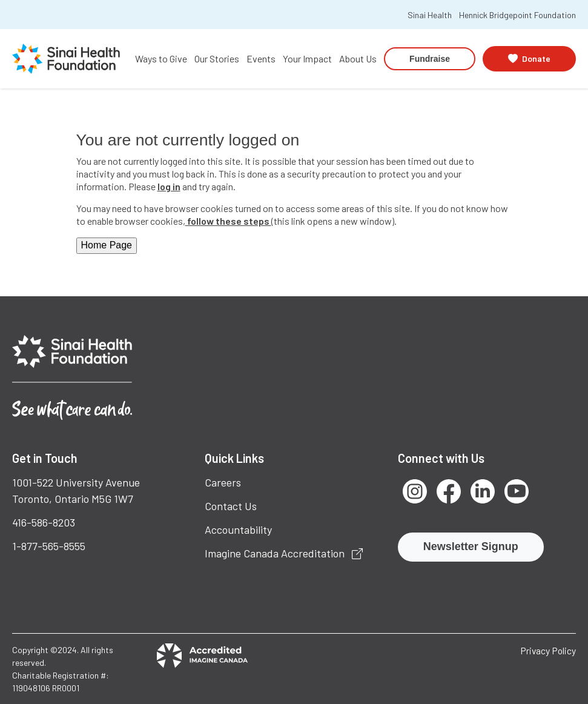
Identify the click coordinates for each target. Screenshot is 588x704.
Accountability (238, 530)
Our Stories (217, 58)
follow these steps (228, 221)
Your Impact (307, 58)
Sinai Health (430, 15)
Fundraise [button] (430, 59)
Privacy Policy (548, 650)
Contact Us (231, 506)
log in (169, 186)
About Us (358, 58)
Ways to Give (161, 58)
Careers (223, 482)
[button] (529, 58)
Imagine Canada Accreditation (284, 553)
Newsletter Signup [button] (471, 546)
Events (261, 58)
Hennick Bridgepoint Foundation (517, 15)
